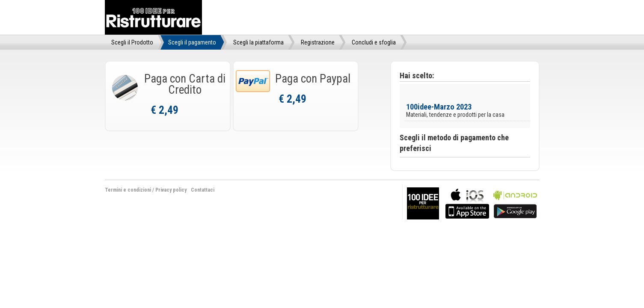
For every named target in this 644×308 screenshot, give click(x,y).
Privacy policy (171, 190)
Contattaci (203, 190)
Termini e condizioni (128, 190)
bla (467, 203)
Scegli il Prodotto (132, 42)
